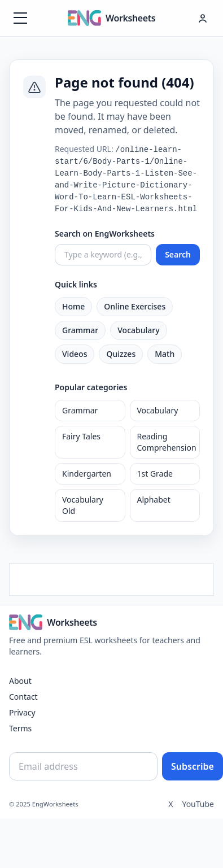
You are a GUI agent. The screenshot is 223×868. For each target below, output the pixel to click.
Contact (23, 697)
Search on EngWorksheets (105, 234)
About (20, 681)
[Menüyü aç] (20, 18)
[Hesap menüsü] (203, 18)
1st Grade (155, 474)
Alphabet (154, 500)
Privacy (22, 712)
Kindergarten (87, 474)
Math (165, 354)
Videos (75, 354)
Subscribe (193, 766)
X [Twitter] (170, 804)
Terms (20, 728)
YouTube (198, 804)
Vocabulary (138, 330)
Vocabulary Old (83, 505)
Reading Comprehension (167, 442)
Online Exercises (135, 306)
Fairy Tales (81, 436)
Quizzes (121, 354)
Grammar (80, 330)
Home (73, 306)
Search (178, 254)
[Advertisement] (111, 578)
